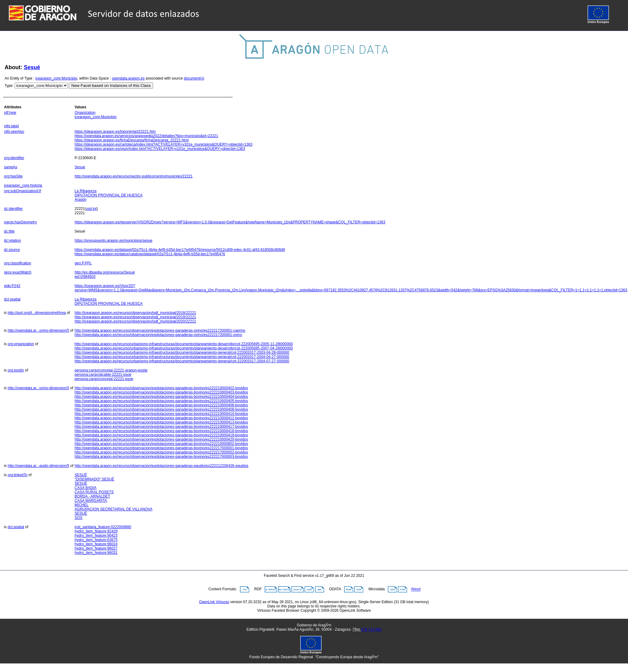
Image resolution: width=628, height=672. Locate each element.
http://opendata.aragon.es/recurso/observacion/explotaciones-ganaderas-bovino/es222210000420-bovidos (161, 439)
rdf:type (10, 113)
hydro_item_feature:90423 (96, 536)
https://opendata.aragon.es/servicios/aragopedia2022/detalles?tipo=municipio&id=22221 (146, 136)
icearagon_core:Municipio (56, 78)
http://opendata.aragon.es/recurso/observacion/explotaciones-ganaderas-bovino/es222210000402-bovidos (161, 388)
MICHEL (82, 505)
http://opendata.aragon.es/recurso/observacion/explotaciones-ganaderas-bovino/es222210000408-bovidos (161, 409)
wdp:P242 (12, 286)
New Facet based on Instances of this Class (111, 86)
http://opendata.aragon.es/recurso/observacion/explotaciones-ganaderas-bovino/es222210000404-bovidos (161, 397)
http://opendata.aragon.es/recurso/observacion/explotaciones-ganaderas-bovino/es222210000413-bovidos (161, 422)
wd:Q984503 (85, 277)
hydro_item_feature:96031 (96, 553)
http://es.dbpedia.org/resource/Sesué (105, 272)
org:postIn (16, 370)
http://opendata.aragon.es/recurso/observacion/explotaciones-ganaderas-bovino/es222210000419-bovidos (161, 435)
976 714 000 (371, 629)
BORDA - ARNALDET (92, 496)
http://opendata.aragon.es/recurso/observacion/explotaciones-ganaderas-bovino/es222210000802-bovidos (161, 444)
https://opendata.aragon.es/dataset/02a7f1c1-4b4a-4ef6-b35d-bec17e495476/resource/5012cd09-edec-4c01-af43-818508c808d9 (180, 250)
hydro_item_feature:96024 (96, 544)
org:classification (18, 263)
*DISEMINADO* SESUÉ (94, 479)
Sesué (32, 67)
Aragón (81, 200)
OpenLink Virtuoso (214, 602)
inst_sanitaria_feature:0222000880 (103, 527)
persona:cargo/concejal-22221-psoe (104, 379)
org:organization (21, 344)
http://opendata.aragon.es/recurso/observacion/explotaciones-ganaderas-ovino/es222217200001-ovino (158, 335)
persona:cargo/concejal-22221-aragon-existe (111, 370)
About (416, 589)
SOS (78, 518)
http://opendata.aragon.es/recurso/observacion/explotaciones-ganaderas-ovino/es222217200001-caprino (160, 330)
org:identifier (14, 158)
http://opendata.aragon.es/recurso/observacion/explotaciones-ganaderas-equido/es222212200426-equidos (162, 466)
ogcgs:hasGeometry (20, 222)
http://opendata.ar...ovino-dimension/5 (38, 330)
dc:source (12, 250)
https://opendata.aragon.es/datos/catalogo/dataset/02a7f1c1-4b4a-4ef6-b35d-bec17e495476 (150, 254)
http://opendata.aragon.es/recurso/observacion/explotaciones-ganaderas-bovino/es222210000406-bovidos (161, 405)
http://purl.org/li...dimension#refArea (37, 313)
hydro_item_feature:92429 (96, 531)
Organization (85, 113)
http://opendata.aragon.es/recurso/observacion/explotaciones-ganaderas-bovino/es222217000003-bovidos (161, 457)
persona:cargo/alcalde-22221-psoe (103, 375)
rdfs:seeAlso (14, 132)
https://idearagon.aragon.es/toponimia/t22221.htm (115, 132)
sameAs (11, 167)
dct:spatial (12, 299)
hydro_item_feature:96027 (96, 548)
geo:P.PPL (83, 263)
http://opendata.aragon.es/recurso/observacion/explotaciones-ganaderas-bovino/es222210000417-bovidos (161, 427)
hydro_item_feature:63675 (96, 540)
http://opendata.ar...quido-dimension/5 (38, 466)
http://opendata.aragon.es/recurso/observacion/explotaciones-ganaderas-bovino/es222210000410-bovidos (161, 414)
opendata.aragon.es (128, 78)
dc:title (9, 231)
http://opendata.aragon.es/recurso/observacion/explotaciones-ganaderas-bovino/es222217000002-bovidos (161, 452)
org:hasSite (13, 176)
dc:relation (12, 241)
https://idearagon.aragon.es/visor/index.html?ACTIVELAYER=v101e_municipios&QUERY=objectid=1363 (160, 149)
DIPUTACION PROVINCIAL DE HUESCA (109, 195)
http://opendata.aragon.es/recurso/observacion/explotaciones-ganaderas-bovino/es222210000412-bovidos (161, 418)
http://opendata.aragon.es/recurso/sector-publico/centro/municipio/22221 (134, 176)
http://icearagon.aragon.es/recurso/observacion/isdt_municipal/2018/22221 (135, 313)
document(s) (194, 78)
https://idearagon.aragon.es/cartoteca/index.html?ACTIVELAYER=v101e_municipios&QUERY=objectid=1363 (164, 144)
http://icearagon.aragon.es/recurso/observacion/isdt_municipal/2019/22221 (135, 317)
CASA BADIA (86, 488)
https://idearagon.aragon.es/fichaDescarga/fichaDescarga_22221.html (132, 140)
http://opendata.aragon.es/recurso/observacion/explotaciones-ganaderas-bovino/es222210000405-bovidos (161, 401)
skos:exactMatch (18, 272)
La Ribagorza (86, 191)
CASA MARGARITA (91, 501)
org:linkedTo (18, 475)
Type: (9, 86)
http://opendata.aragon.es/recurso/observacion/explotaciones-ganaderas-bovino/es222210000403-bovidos (161, 392)
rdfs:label (11, 126)
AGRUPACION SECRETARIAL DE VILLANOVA (114, 509)
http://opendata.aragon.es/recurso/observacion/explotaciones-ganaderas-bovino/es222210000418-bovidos (161, 431)
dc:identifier (13, 209)
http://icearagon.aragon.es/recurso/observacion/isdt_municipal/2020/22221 (135, 321)
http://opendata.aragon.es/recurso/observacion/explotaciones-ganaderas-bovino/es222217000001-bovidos (161, 448)
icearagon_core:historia (23, 185)
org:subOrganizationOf (22, 191)
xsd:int (91, 209)
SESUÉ (81, 475)
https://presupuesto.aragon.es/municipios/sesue (114, 241)
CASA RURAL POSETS (94, 492)
